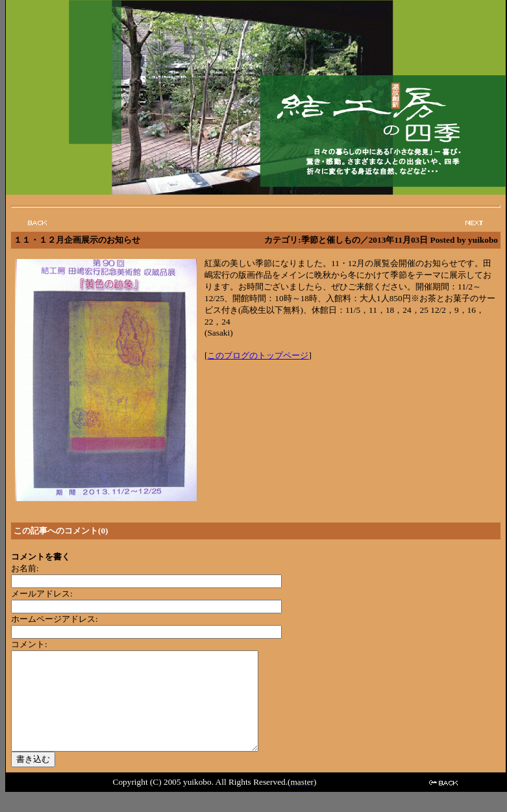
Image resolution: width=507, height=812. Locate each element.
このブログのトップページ (258, 355)
